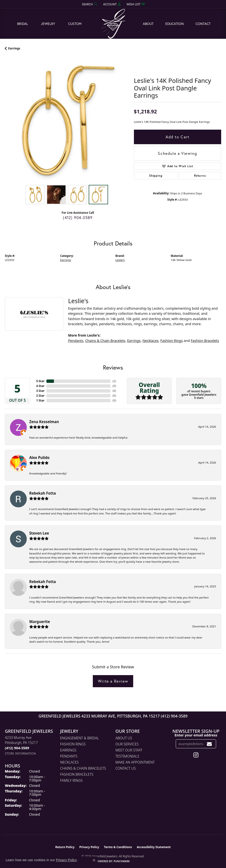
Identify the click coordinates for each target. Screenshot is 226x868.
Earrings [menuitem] (68, 750)
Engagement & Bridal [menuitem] (80, 738)
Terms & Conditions (118, 847)
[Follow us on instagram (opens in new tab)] (196, 755)
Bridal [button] (23, 24)
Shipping (156, 176)
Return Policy (65, 847)
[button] (89, 4)
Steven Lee (39, 533)
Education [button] (175, 24)
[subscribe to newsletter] (209, 744)
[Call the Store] (17, 748)
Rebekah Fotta (43, 493)
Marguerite (40, 622)
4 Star (40, 386)
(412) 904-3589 (78, 217)
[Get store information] (20, 754)
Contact (203, 24)
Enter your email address (196, 735)
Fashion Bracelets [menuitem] (77, 774)
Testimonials (127, 756)
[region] (67, 120)
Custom (75, 24)
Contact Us (126, 768)
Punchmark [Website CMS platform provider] (122, 861)
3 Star (40, 391)
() (114, 381)
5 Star (40, 381)
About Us (124, 738)
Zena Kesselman (44, 422)
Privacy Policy (89, 847)
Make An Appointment (135, 762)
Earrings (14, 48)
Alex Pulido (39, 458)
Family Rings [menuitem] (71, 780)
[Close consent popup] (94, 860)
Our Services (127, 744)
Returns (200, 176)
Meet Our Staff (129, 750)
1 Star (40, 400)
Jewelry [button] (48, 24)
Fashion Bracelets (205, 341)
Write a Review (113, 681)
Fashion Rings (171, 341)
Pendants (76, 341)
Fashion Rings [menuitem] (73, 744)
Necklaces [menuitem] (69, 762)
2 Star (40, 396)
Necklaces (150, 341)
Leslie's (120, 260)
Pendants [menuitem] (69, 756)
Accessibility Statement (154, 847)
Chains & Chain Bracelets (105, 341)
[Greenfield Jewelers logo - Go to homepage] (113, 24)
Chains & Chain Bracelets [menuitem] (83, 768)
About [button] (148, 24)
